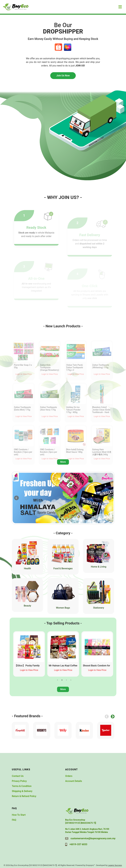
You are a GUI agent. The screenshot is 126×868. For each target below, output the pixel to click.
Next (110, 498)
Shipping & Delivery (22, 791)
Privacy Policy (19, 781)
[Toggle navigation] (120, 7)
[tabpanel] (29, 654)
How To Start (19, 815)
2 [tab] (62, 680)
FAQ (14, 820)
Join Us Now (63, 76)
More (63, 462)
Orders (69, 776)
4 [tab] (71, 680)
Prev (16, 498)
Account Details (74, 781)
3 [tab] (66, 680)
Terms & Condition (22, 786)
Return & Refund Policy (24, 796)
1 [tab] (58, 680)
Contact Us (18, 776)
